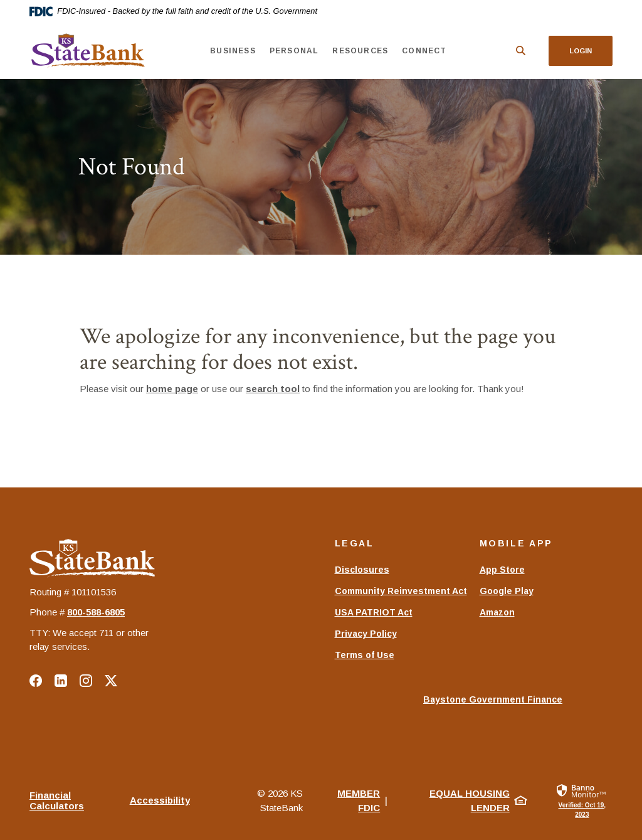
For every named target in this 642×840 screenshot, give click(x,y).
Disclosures (362, 570)
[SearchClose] (521, 51)
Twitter (111, 681)
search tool (273, 389)
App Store (502, 570)
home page (172, 389)
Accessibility (160, 800)
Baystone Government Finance (493, 706)
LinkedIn (61, 681)
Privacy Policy (366, 634)
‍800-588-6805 (96, 612)
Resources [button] (360, 51)
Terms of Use (365, 655)
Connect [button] (424, 51)
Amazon (497, 612)
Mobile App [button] (516, 543)
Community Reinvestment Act (401, 591)
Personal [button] (294, 51)
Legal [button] (355, 543)
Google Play (507, 591)
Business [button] (233, 51)
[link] (582, 800)
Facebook (36, 681)
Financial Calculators (57, 800)
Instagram (86, 681)
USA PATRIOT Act (374, 612)
